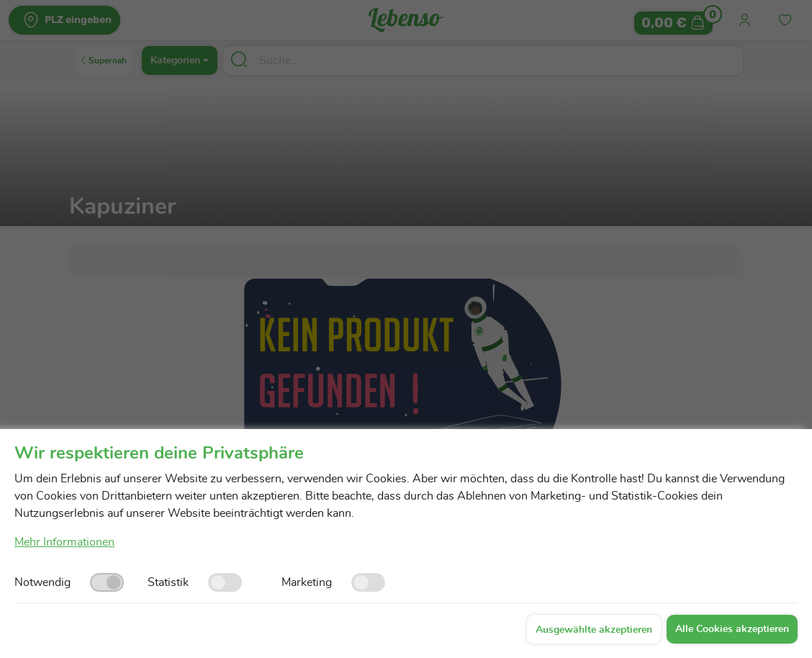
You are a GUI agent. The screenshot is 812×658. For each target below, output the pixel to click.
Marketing (307, 582)
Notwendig (42, 582)
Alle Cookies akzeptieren (732, 629)
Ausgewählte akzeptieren (594, 630)
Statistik (168, 582)
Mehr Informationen (64, 542)
